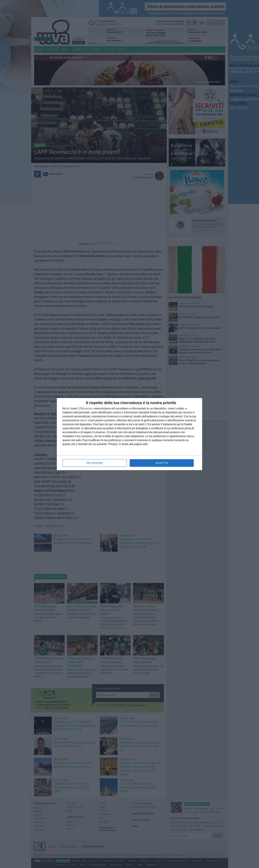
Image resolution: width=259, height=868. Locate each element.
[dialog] (129, 434)
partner (89, 408)
